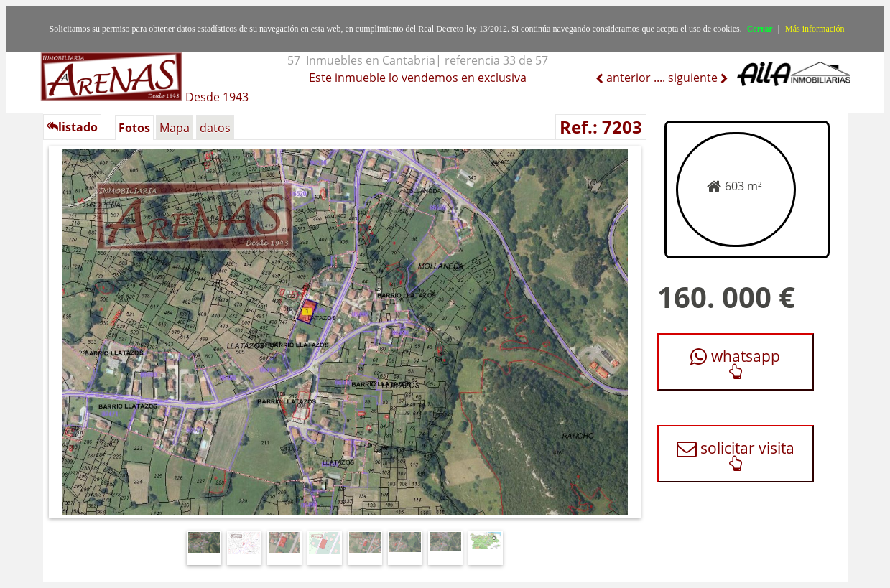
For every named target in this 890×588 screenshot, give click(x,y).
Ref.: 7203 (601, 127)
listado (72, 127)
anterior (627, 78)
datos (215, 128)
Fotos (134, 128)
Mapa (175, 128)
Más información (815, 29)
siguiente (694, 78)
